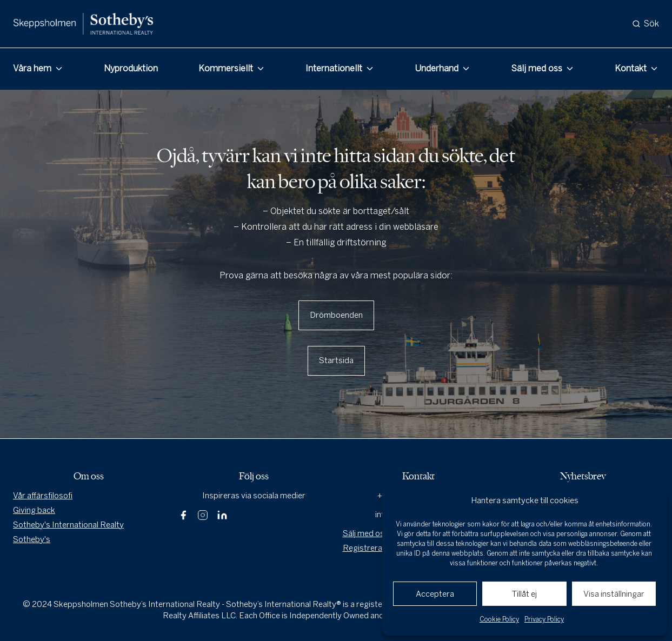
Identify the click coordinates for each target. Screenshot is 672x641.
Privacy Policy (544, 619)
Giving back (34, 510)
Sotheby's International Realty (68, 525)
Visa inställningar (614, 594)
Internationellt (334, 68)
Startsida (336, 360)
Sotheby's (32, 539)
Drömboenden (336, 315)
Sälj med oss (537, 68)
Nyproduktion (131, 68)
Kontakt (631, 68)
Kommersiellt (226, 68)
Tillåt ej (524, 594)
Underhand (437, 68)
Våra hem (32, 68)
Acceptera (435, 594)
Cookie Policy (499, 619)
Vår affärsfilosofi (43, 496)
